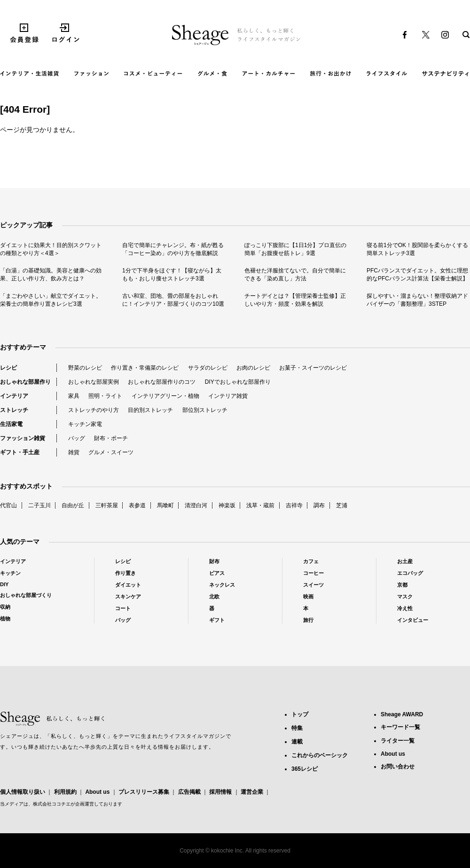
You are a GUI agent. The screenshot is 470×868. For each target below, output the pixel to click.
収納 (5, 607)
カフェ (311, 561)
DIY (4, 584)
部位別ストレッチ (205, 410)
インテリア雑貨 (228, 396)
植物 (5, 619)
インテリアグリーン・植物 (165, 396)
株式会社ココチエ (52, 804)
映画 (308, 597)
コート (123, 608)
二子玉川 (39, 505)
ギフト (217, 620)
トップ (300, 714)
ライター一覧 (398, 741)
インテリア (14, 396)
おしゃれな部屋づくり (26, 595)
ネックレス (222, 585)
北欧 (214, 597)
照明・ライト (105, 396)
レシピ (8, 368)
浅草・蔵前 (260, 505)
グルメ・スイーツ (111, 452)
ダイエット (128, 585)
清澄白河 (196, 505)
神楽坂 (227, 505)
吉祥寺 (294, 505)
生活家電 (11, 424)
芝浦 (342, 505)
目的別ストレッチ (150, 410)
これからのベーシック (320, 755)
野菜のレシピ (85, 368)
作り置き (125, 573)
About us (97, 792)
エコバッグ (410, 573)
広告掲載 (189, 792)
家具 (74, 396)
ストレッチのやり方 (94, 410)
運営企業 (252, 792)
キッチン (10, 573)
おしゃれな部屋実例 (94, 382)
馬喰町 (165, 505)
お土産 (405, 561)
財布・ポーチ (111, 438)
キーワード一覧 (400, 727)
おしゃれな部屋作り (25, 382)
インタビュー (413, 620)
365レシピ (305, 769)
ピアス (217, 573)
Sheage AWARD (402, 714)
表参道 (137, 505)
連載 (297, 742)
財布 (214, 561)
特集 (297, 728)
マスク (405, 597)
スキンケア (128, 597)
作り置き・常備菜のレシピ (145, 368)
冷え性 (405, 608)
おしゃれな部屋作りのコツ (162, 382)
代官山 (8, 505)
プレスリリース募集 (144, 792)
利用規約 (65, 792)
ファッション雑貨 (23, 438)
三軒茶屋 (107, 505)
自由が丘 (73, 505)
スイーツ (313, 585)
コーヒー (313, 573)
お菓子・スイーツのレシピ (313, 368)
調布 (319, 505)
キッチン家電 (85, 424)
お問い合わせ (398, 767)
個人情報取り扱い (23, 792)
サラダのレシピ (208, 368)
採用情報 (220, 792)
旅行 (308, 620)
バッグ (77, 438)
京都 (402, 585)
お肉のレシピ (253, 368)
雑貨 (74, 452)
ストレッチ (14, 410)
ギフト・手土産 (20, 452)
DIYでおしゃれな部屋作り (238, 382)
